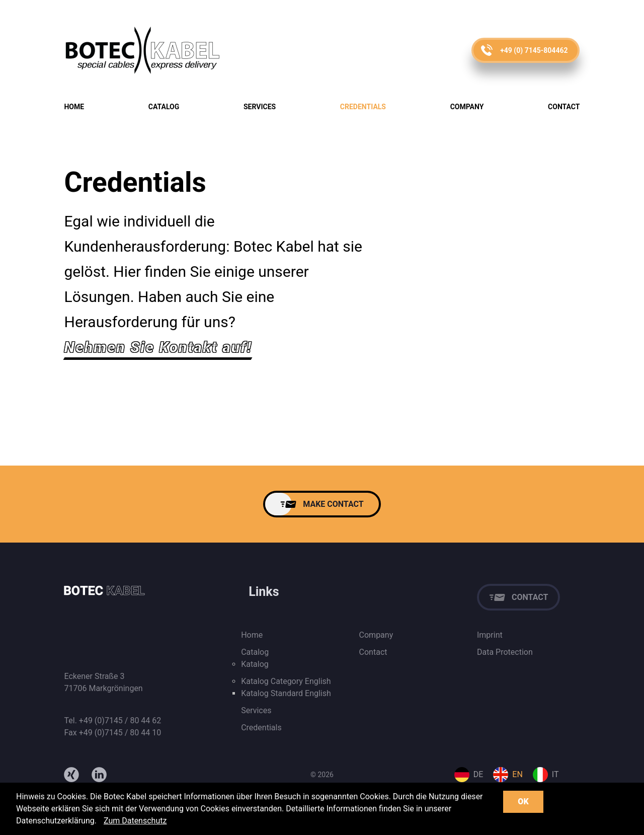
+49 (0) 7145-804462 (534, 50)
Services (260, 107)
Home (74, 107)
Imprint (490, 635)
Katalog (255, 664)
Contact (564, 107)
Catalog (164, 107)
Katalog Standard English (286, 693)
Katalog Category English (286, 681)
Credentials (363, 107)
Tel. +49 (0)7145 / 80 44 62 (112, 720)
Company (467, 107)
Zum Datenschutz (135, 821)
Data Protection (505, 652)
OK (523, 802)
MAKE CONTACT (333, 504)
